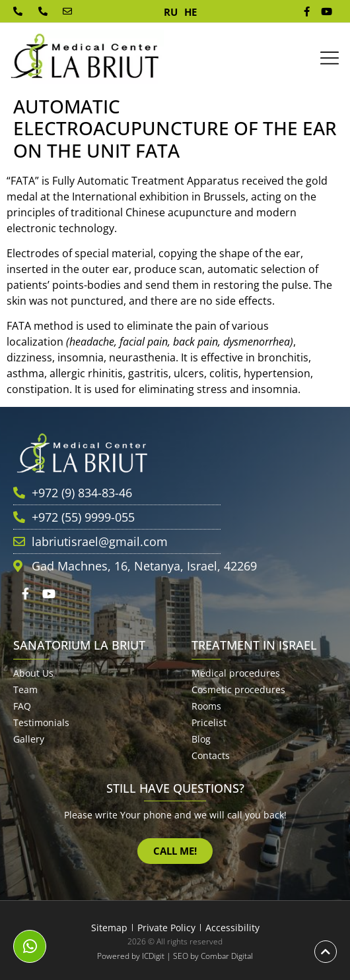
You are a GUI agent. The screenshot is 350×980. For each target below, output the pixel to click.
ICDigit (153, 956)
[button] (330, 58)
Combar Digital (227, 956)
